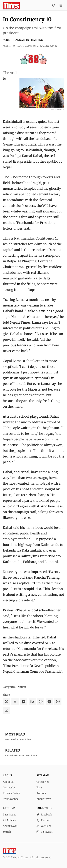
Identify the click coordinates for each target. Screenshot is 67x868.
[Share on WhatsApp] (41, 702)
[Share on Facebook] (15, 702)
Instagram (45, 832)
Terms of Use (11, 799)
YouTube (44, 826)
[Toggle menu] (61, 6)
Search (7, 832)
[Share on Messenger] (24, 702)
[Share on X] (6, 702)
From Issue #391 (35, 46)
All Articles (9, 820)
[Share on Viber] (58, 702)
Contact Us (9, 788)
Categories (43, 782)
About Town (44, 799)
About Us (8, 782)
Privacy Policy (11, 793)
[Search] (54, 6)
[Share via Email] (6, 710)
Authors (41, 793)
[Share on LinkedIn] (32, 702)
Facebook (44, 815)
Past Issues (9, 815)
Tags (39, 788)
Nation (22, 687)
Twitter (43, 820)
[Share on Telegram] (49, 702)
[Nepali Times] (10, 851)
